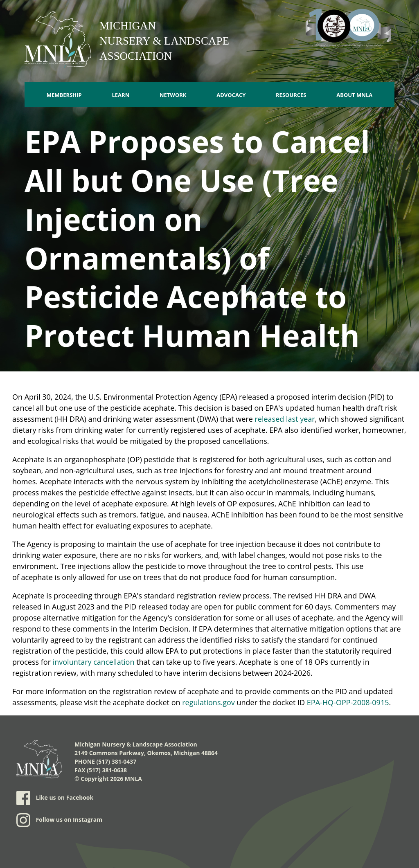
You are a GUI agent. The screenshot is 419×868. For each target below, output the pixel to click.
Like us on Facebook (55, 798)
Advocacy (231, 95)
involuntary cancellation (94, 662)
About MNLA (354, 95)
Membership (64, 95)
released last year (285, 419)
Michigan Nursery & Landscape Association (164, 41)
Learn (121, 95)
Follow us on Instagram (59, 820)
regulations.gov (208, 702)
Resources (291, 95)
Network (173, 95)
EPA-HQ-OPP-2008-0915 (348, 702)
